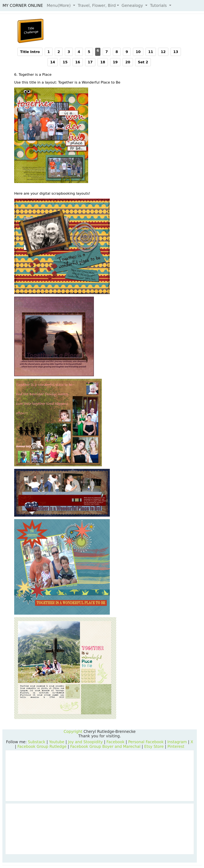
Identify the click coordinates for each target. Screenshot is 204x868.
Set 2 (143, 62)
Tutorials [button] (159, 5)
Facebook (115, 742)
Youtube (57, 742)
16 (78, 62)
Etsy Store (154, 747)
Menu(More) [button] (59, 5)
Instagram (177, 742)
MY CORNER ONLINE (23, 5)
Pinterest (176, 747)
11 (151, 52)
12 (163, 52)
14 (53, 62)
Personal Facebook (146, 742)
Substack (37, 742)
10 (138, 52)
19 (115, 62)
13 (176, 52)
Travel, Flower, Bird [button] (97, 5)
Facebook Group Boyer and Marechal (105, 747)
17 (90, 62)
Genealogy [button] (133, 5)
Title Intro (30, 52)
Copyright (73, 732)
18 (103, 62)
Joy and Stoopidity (85, 742)
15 (65, 62)
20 (128, 62)
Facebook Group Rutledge (42, 747)
